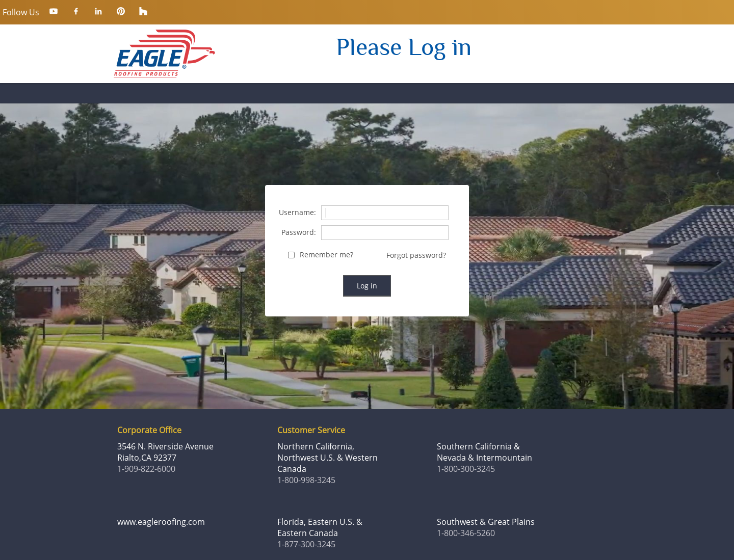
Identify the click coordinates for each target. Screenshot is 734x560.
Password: (299, 233)
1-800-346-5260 (466, 533)
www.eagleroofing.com (161, 522)
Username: (297, 213)
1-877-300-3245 (306, 544)
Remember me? (326, 255)
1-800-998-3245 (306, 480)
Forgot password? (416, 255)
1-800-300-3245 (466, 469)
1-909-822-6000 (146, 469)
